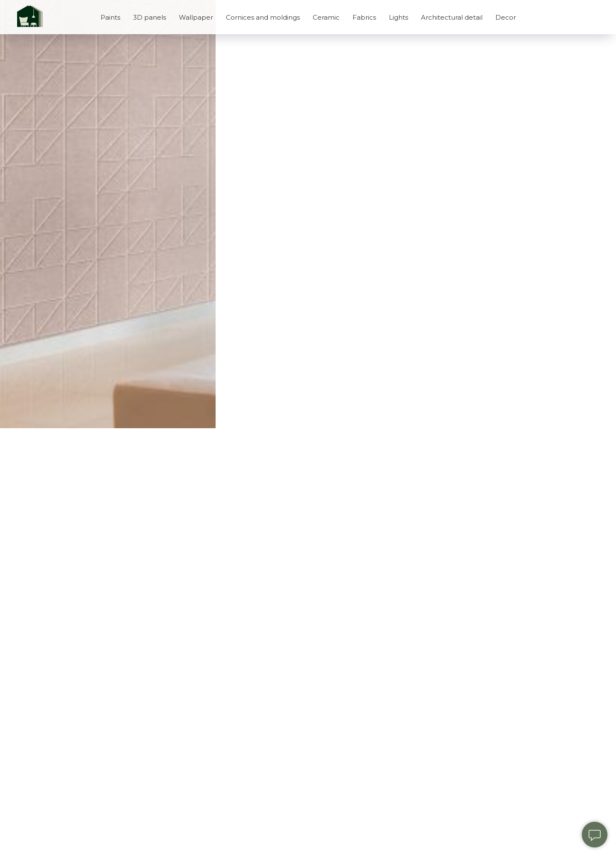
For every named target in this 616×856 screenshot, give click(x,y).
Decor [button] (506, 17)
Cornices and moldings (263, 17)
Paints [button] (110, 17)
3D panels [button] (150, 17)
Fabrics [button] (364, 17)
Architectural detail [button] (452, 17)
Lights (398, 17)
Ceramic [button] (326, 17)
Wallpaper (196, 17)
